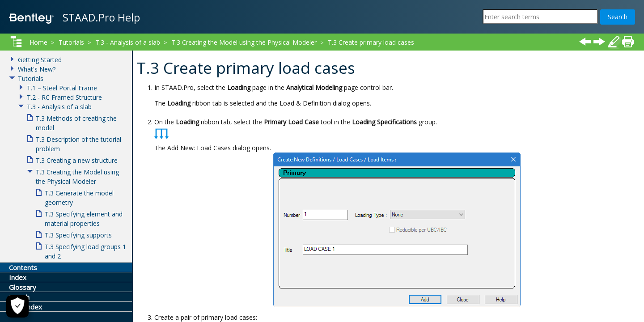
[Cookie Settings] (17, 306)
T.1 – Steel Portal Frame (62, 88)
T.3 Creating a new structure (77, 160)
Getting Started (40, 60)
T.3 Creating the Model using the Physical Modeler (244, 42)
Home (38, 42)
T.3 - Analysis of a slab (128, 42)
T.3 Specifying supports (78, 235)
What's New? (37, 69)
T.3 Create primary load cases (371, 42)
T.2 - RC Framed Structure (64, 97)
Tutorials (71, 42)
